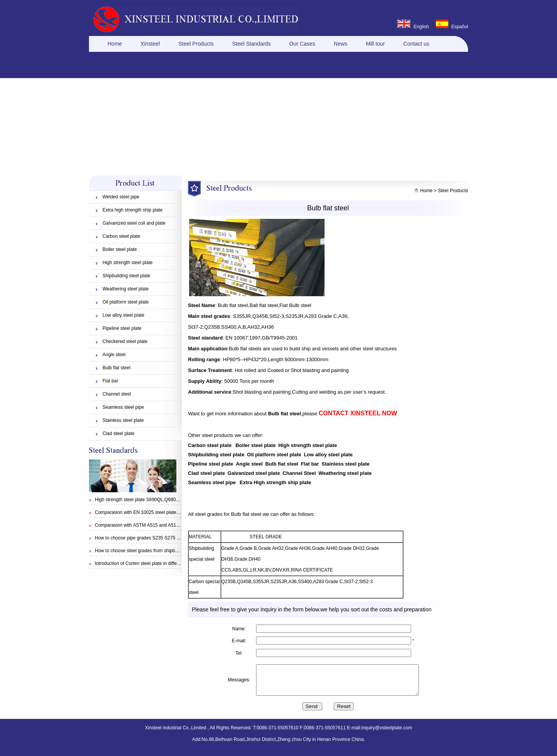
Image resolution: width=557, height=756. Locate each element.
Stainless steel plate (123, 420)
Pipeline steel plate (122, 328)
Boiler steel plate (120, 249)
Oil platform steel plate (126, 302)
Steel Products (196, 44)
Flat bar (110, 381)
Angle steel (114, 355)
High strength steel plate (127, 263)
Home (115, 44)
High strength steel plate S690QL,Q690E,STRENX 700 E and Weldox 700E (173, 500)
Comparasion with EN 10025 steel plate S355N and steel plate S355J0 (167, 512)
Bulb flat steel (116, 368)
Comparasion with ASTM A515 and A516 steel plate (148, 525)
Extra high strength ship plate (132, 210)
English (421, 27)
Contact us (416, 44)
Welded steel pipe (121, 197)
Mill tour (375, 44)
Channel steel (117, 394)
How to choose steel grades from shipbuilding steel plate (153, 551)
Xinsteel (150, 44)
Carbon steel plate (121, 236)
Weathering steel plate (126, 289)
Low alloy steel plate (123, 315)
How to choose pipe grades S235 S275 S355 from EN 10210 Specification (171, 538)
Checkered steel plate (125, 341)
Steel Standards (251, 44)
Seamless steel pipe (123, 407)
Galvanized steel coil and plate (134, 223)
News (341, 44)
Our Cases (302, 44)
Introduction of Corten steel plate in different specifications (154, 563)
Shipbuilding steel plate (126, 276)
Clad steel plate (119, 433)
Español (460, 27)
